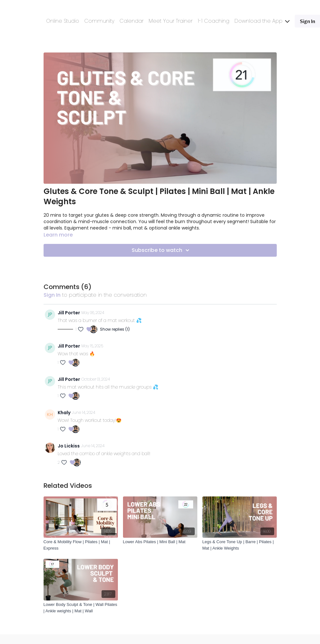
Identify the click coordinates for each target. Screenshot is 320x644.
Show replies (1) (115, 329)
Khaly (64, 413)
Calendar (131, 21)
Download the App (262, 21)
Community (99, 21)
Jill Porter (69, 313)
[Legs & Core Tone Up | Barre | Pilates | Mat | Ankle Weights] (240, 545)
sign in (52, 295)
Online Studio (63, 21)
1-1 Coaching (213, 21)
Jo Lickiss (69, 446)
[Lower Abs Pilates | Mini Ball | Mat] (160, 542)
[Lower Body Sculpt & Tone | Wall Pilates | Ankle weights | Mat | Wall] (81, 608)
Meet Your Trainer (171, 21)
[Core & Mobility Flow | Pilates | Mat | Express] (81, 545)
